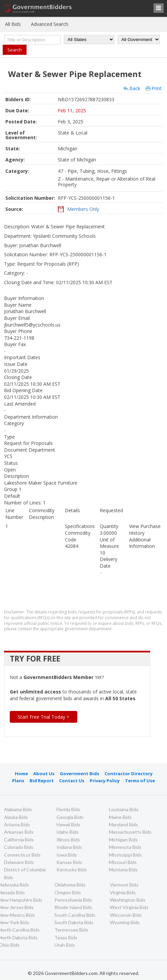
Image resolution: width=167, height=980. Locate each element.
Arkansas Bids (19, 832)
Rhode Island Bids (73, 907)
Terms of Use (140, 781)
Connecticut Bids (22, 855)
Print (157, 88)
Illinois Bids (68, 840)
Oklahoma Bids (70, 885)
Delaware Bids (19, 862)
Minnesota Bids (125, 847)
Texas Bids (66, 937)
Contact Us (72, 781)
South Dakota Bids (74, 922)
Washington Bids (128, 900)
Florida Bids (68, 809)
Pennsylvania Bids (73, 900)
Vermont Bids (124, 885)
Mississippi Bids (125, 855)
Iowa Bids (67, 855)
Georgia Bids (70, 817)
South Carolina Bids (75, 915)
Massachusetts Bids (130, 832)
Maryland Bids (123, 824)
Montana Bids (123, 870)
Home (21, 774)
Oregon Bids (68, 892)
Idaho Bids (68, 832)
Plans (18, 781)
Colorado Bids (19, 847)
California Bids (19, 840)
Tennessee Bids (71, 930)
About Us (44, 774)
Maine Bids (120, 817)
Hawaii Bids (68, 824)
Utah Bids (65, 945)
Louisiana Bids (124, 809)
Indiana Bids (69, 847)
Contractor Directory (129, 774)
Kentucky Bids (72, 870)
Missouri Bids (123, 862)
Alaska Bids (16, 817)
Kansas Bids (69, 862)
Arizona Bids (17, 824)
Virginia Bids (123, 892)
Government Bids (79, 774)
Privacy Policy (105, 781)
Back (135, 88)
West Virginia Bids (129, 907)
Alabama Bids (18, 809)
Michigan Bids (123, 840)
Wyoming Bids (125, 922)
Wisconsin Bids (126, 915)
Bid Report (42, 781)
